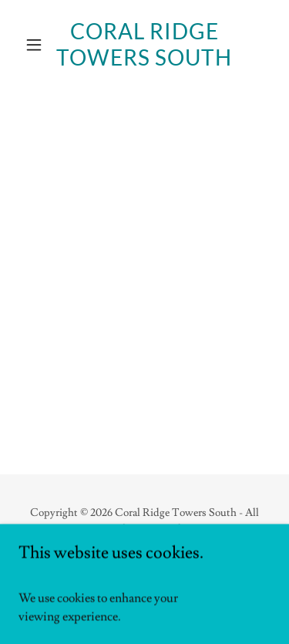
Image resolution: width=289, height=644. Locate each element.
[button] (37, 45)
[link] (144, 44)
